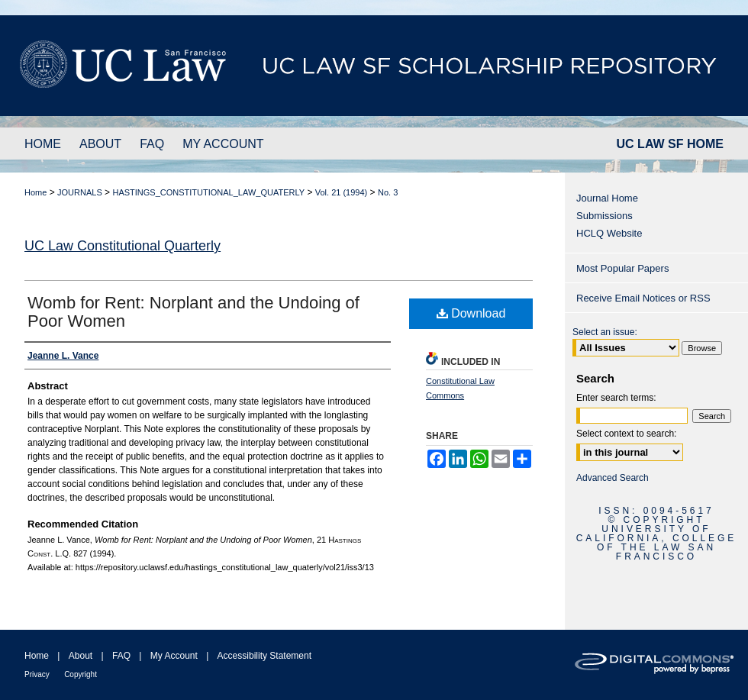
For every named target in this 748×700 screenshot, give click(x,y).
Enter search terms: (616, 398)
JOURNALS (80, 192)
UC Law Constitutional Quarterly (123, 246)
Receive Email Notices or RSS (643, 298)
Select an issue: (605, 332)
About (81, 656)
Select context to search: (626, 434)
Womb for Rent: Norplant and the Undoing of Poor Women (193, 312)
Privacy (37, 674)
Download (471, 313)
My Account (174, 656)
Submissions (605, 216)
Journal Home (607, 198)
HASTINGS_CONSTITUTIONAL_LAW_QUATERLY (208, 192)
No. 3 (388, 192)
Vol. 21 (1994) (342, 192)
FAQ (121, 656)
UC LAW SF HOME (670, 144)
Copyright (81, 674)
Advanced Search (613, 478)
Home (35, 192)
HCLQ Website (609, 233)
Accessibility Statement (264, 656)
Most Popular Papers (622, 268)
